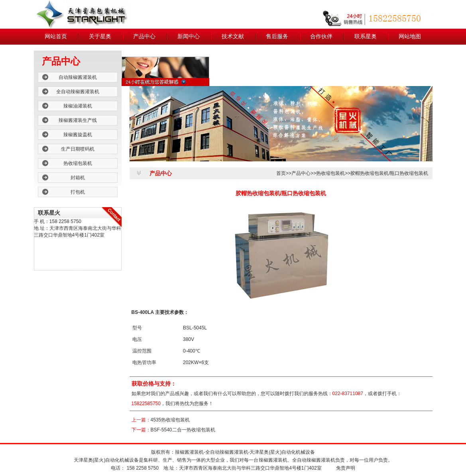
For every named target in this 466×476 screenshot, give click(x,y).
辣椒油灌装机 (78, 106)
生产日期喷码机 (78, 149)
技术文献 (233, 36)
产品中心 (144, 36)
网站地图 (410, 36)
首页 (281, 173)
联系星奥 (366, 36)
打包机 (78, 192)
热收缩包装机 (78, 163)
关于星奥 (100, 36)
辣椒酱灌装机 (189, 452)
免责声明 (346, 468)
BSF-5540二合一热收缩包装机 (183, 430)
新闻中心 (189, 36)
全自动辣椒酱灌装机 (78, 92)
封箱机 (78, 178)
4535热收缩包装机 (170, 420)
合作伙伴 (321, 36)
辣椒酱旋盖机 (78, 135)
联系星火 (49, 213)
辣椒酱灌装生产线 (78, 120)
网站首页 (56, 36)
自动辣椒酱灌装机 (78, 77)
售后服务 (277, 36)
